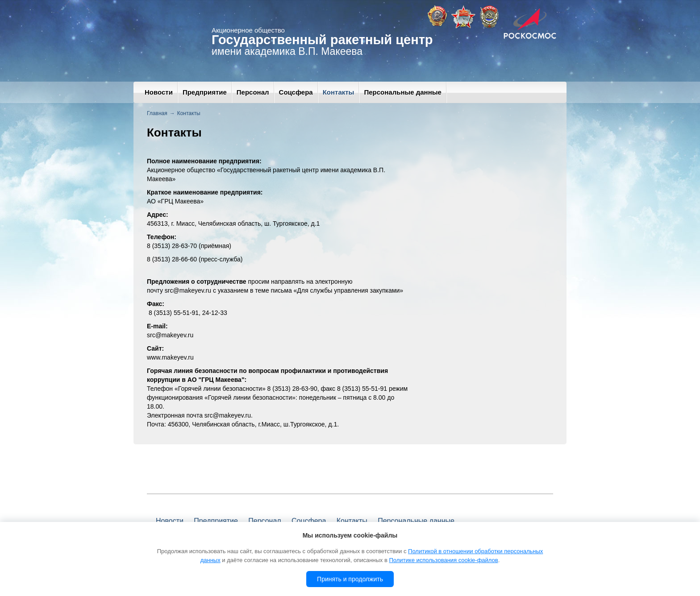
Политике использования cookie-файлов (443, 560)
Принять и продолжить (350, 579)
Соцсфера (296, 92)
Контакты (339, 92)
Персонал (253, 92)
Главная (157, 113)
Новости (159, 92)
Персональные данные (402, 92)
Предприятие (205, 92)
